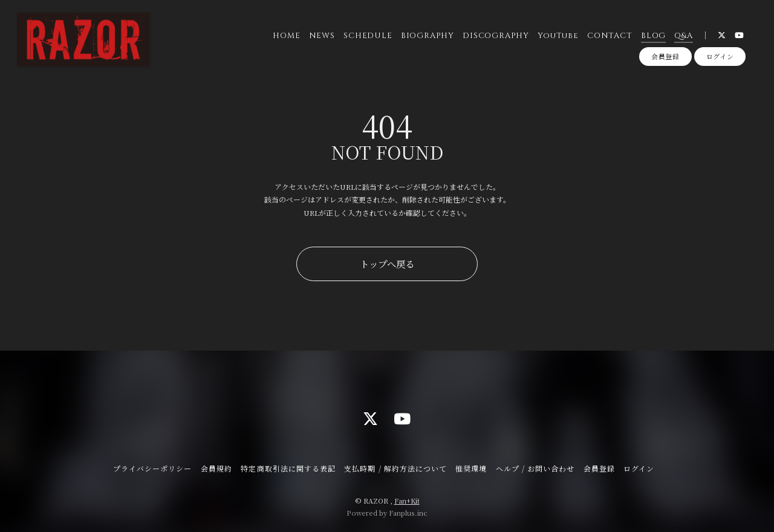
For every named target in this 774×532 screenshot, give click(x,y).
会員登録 (665, 56)
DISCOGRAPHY (496, 36)
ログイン (720, 56)
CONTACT (610, 36)
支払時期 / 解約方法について (395, 468)
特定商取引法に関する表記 (288, 468)
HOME (286, 36)
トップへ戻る (387, 264)
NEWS (322, 36)
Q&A (683, 36)
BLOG (653, 36)
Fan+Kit (407, 501)
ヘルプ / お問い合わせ (535, 468)
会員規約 (216, 468)
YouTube (558, 36)
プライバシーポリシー (152, 468)
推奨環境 (471, 468)
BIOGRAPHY (428, 36)
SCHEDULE (368, 36)
